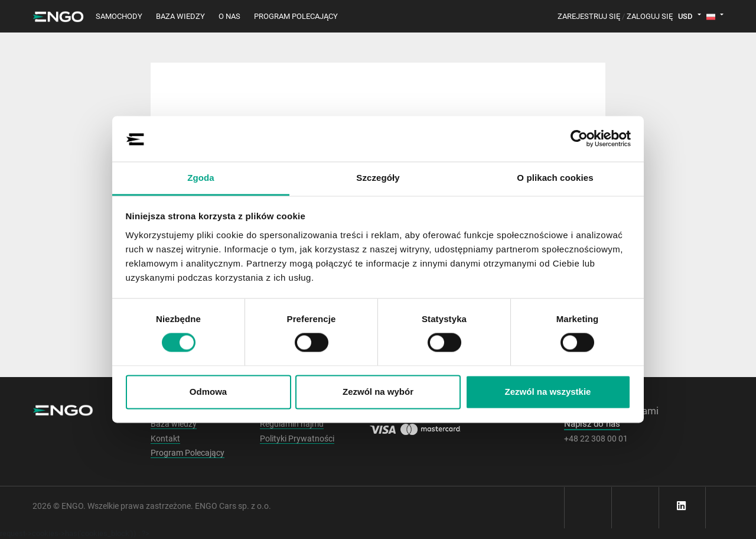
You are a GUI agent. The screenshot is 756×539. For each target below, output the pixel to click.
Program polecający (296, 16)
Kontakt (165, 439)
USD (685, 16)
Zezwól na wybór (378, 392)
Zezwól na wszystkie (548, 392)
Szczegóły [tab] (378, 178)
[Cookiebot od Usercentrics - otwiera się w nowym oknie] (579, 139)
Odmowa (208, 392)
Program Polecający (188, 453)
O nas (229, 16)
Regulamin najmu (292, 424)
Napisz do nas (592, 424)
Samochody (119, 16)
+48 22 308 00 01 (596, 439)
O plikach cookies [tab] (555, 178)
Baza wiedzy (180, 16)
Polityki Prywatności (297, 439)
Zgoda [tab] (201, 178)
